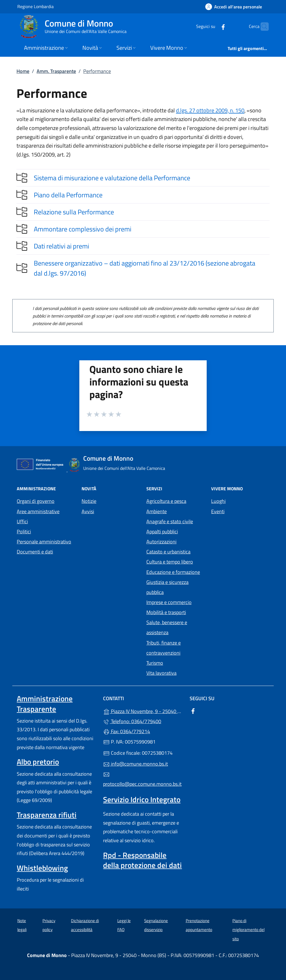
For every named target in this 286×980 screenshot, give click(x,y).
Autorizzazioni (161, 542)
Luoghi (218, 501)
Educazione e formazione (173, 572)
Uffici (22, 521)
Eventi (218, 511)
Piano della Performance (68, 195)
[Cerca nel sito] (262, 27)
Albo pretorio (38, 762)
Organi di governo (36, 501)
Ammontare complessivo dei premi (83, 229)
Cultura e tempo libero (170, 562)
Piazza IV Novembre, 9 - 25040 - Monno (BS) (143, 711)
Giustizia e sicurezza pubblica (167, 587)
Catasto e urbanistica (168, 552)
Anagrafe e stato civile (170, 521)
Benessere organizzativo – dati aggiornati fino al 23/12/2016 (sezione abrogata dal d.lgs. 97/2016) (145, 268)
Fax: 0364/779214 (127, 731)
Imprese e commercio (169, 602)
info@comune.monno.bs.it (135, 764)
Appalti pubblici (162, 532)
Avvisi (88, 511)
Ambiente (157, 511)
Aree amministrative (38, 511)
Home (23, 71)
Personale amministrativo (44, 542)
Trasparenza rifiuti (47, 815)
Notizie (89, 501)
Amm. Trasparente (56, 71)
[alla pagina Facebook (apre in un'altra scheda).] (212, 26)
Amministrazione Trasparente (45, 704)
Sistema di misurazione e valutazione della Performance (112, 178)
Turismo (155, 663)
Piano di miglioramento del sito (248, 930)
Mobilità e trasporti (166, 612)
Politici (24, 532)
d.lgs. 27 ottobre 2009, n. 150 (210, 110)
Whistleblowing (42, 868)
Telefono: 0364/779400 (132, 721)
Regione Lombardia (35, 6)
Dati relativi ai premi (61, 246)
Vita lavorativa (161, 673)
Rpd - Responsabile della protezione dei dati (142, 860)
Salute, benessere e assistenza (167, 627)
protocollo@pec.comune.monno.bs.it (142, 780)
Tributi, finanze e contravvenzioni (164, 648)
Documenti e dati (35, 552)
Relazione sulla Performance (74, 212)
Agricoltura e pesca (166, 501)
